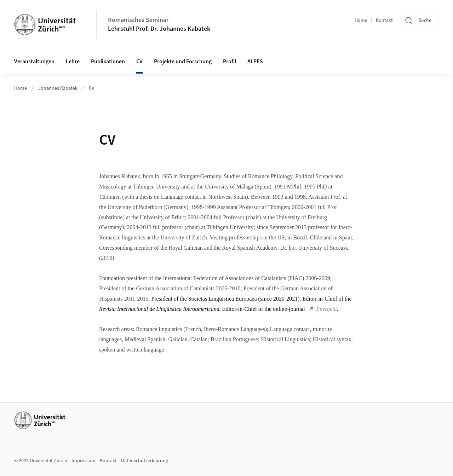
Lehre (73, 62)
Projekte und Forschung (183, 62)
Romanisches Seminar (138, 20)
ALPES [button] (255, 62)
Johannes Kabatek (58, 88)
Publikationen (108, 62)
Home (361, 21)
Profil (230, 62)
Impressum (84, 461)
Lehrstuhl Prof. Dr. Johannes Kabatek (159, 29)
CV (139, 62)
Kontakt (384, 21)
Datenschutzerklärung (145, 461)
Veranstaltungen (34, 62)
